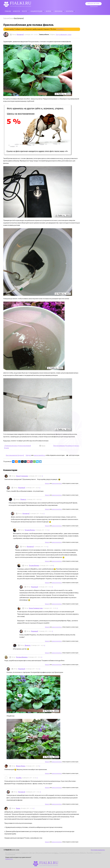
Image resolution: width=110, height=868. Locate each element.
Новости (16, 11)
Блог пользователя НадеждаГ (15, 455)
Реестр (24, 11)
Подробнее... (61, 29)
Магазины (58, 11)
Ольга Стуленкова (22, 476)
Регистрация (94, 6)
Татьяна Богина (30, 530)
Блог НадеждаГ (19, 18)
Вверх (42, 446)
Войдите (28, 455)
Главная (8, 11)
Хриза (18, 808)
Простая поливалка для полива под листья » (66, 446)
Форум (48, 11)
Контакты (70, 11)
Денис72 (23, 499)
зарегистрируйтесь (39, 455)
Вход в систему (93, 4)
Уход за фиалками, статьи (64, 35)
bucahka (19, 778)
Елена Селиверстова (36, 608)
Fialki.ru (56, 853)
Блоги (11, 18)
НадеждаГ (20, 35)
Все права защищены (98, 850)
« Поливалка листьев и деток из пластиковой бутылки (17, 447)
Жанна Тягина (21, 766)
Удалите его (9, 859)
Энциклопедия (36, 11)
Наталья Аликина (22, 657)
